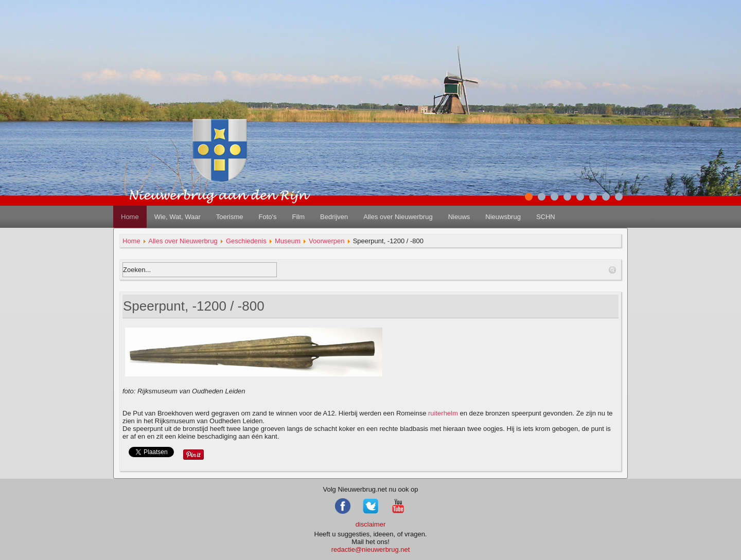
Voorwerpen (327, 241)
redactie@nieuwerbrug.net (371, 549)
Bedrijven (334, 217)
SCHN (546, 217)
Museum (288, 241)
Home (130, 217)
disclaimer (371, 524)
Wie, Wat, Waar (178, 217)
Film (298, 217)
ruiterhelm (443, 413)
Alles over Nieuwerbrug (398, 217)
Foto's (267, 217)
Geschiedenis (246, 241)
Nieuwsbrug (503, 217)
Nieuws (459, 217)
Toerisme (230, 217)
